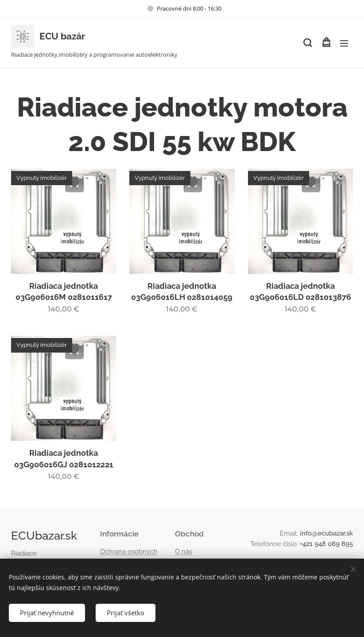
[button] (308, 43)
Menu (344, 43)
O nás (184, 552)
